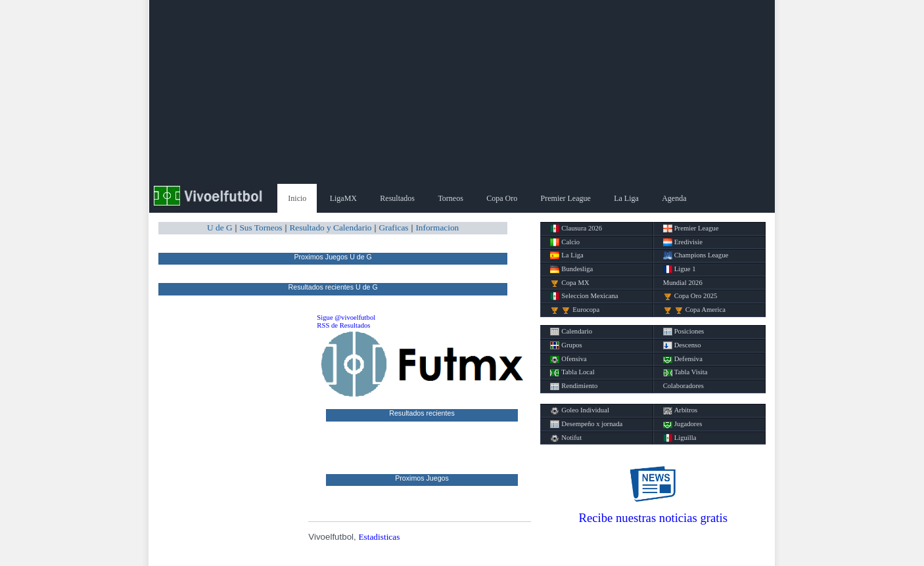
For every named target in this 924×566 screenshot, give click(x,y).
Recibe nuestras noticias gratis (653, 518)
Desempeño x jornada (586, 424)
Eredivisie (683, 242)
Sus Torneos (261, 228)
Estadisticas (379, 537)
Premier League (566, 198)
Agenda (674, 198)
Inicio (297, 198)
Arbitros (681, 410)
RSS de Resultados (343, 325)
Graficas (393, 228)
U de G (220, 228)
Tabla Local (572, 372)
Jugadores (683, 424)
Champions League (696, 255)
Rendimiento (574, 386)
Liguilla (680, 438)
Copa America (694, 310)
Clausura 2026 (576, 229)
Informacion (437, 228)
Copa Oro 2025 (690, 296)
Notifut (566, 438)
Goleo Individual (580, 410)
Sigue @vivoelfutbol (346, 317)
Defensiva (683, 359)
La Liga (626, 198)
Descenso (682, 345)
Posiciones (684, 332)
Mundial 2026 (683, 283)
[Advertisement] (462, 92)
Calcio (565, 242)
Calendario (571, 332)
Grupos (566, 345)
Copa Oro (502, 198)
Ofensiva (568, 359)
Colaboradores (683, 386)
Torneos (450, 198)
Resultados (397, 198)
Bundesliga (571, 269)
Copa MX (569, 283)
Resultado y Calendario (330, 228)
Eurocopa (575, 310)
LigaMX (343, 198)
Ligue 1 (680, 269)
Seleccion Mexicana (584, 296)
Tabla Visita (685, 372)
